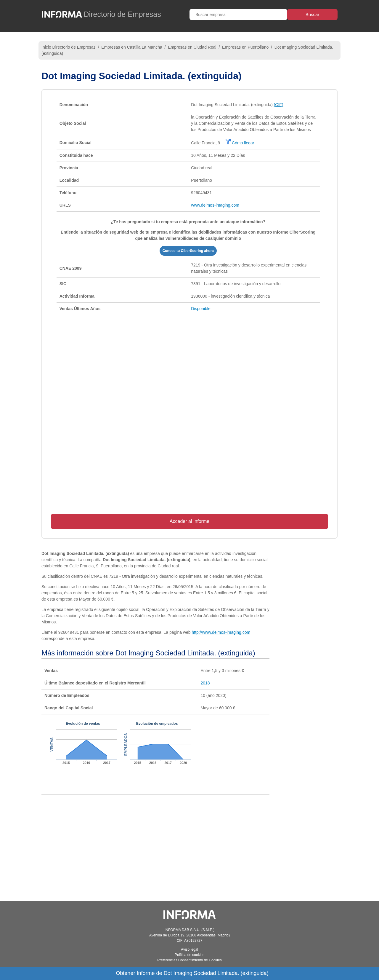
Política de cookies (189, 955)
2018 (205, 683)
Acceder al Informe (189, 521)
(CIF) (279, 105)
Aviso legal (189, 949)
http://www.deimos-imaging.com (221, 632)
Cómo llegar (240, 143)
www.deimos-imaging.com (215, 205)
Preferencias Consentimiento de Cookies (189, 960)
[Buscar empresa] (238, 15)
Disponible (201, 309)
